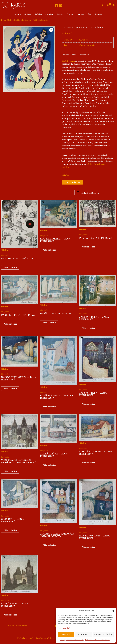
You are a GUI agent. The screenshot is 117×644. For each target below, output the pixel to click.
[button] (112, 611)
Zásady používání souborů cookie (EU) (52, 638)
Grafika (17, 20)
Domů (18, 14)
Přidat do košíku (72, 182)
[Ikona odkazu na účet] (114, 5)
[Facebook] (56, 5)
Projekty (70, 14)
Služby (60, 14)
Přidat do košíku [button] (10, 267)
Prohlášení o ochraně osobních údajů (98, 640)
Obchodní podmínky (26, 638)
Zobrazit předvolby (103, 634)
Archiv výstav (84, 14)
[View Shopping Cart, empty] (108, 5)
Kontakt (98, 14)
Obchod (10, 20)
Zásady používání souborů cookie (72, 640)
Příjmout (66, 634)
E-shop (28, 14)
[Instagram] (61, 5)
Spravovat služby (65, 628)
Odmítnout (84, 634)
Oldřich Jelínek (68, 61)
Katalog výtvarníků (44, 14)
